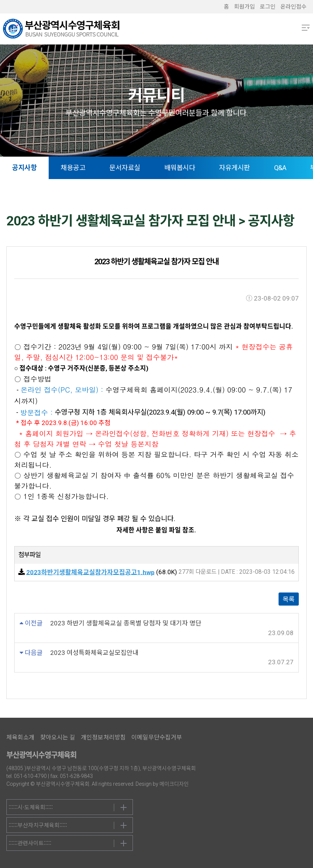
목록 (289, 599)
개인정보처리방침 (103, 737)
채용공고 (73, 168)
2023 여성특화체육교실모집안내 (94, 653)
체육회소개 (20, 737)
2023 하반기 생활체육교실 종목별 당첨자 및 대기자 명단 (126, 623)
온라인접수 (294, 7)
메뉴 (306, 28)
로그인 (268, 7)
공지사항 (24, 168)
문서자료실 (125, 168)
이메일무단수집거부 (157, 737)
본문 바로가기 (0, 0)
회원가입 (244, 7)
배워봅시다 (180, 168)
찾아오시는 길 (58, 737)
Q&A (280, 168)
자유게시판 (235, 168)
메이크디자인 (174, 784)
